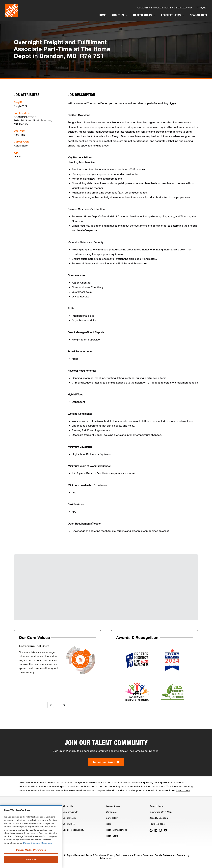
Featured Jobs (172, 15)
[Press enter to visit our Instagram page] (160, 830)
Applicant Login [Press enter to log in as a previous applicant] (161, 8)
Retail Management (116, 830)
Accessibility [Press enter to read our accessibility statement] (143, 8)
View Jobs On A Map (161, 812)
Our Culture (69, 824)
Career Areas (144, 15)
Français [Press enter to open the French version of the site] (201, 8)
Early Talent (112, 818)
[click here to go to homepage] (11, 10)
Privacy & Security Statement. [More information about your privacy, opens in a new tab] (38, 843)
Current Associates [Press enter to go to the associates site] (182, 8)
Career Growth (70, 812)
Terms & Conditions (96, 855)
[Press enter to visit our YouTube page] (165, 830)
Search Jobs (199, 15)
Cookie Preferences (165, 855)
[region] (31, 837)
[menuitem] (102, 16)
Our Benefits (69, 818)
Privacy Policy (115, 855)
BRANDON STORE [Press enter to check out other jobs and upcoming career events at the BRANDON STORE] (25, 117)
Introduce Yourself (106, 762)
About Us (119, 15)
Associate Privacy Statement (138, 855)
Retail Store (112, 836)
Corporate (111, 812)
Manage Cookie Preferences (31, 850)
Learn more (183, 790)
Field (108, 824)
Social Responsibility (73, 830)
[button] (51, 705)
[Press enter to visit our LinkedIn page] (156, 830)
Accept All (31, 859)
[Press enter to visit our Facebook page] (151, 830)
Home (102, 15)
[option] (57, 660)
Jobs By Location (159, 818)
